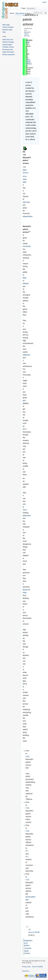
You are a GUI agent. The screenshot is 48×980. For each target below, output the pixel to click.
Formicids (27, 246)
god (24, 400)
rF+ (27, 851)
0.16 (27, 831)
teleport (26, 283)
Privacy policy (26, 967)
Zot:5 (25, 510)
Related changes (8, 42)
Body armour (27, 952)
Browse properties (9, 55)
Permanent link (8, 50)
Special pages (7, 45)
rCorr (25, 176)
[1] (30, 231)
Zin (24, 429)
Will (24, 182)
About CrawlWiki (38, 967)
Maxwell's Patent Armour (27, 34)
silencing (26, 202)
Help (4, 32)
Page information (8, 52)
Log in (44, 2)
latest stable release (29, 62)
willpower (26, 355)
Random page (7, 30)
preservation (30, 897)
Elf (24, 684)
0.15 (27, 880)
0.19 (27, 808)
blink (25, 278)
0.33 (28, 42)
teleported (27, 515)
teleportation (28, 216)
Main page (6, 25)
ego (27, 900)
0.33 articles (27, 944)
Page (23, 8)
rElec (25, 179)
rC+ (27, 857)
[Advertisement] (36, 50)
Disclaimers (26, 971)
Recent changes (8, 27)
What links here (8, 40)
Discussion (31, 8)
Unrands (28, 948)
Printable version (8, 47)
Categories (28, 940)
